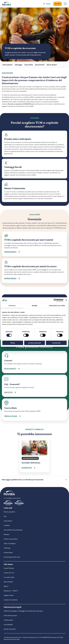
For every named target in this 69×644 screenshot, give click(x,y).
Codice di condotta (11, 600)
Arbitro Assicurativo (11, 539)
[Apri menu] (65, 4)
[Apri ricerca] (47, 4)
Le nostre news (9, 577)
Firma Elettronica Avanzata (13, 530)
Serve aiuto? (52, 65)
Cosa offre (29, 65)
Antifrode (7, 548)
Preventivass (8, 553)
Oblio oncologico (10, 543)
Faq (5, 516)
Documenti (40, 65)
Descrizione (8, 65)
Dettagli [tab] (34, 306)
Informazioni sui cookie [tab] (57, 306)
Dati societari (8, 582)
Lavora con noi (9, 573)
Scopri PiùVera (9, 568)
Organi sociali (9, 595)
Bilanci (6, 586)
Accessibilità (8, 625)
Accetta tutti (56, 343)
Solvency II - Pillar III (11, 591)
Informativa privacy (10, 615)
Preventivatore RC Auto (12, 557)
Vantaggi (18, 65)
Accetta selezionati (34, 343)
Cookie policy (9, 620)
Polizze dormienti (10, 629)
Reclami (7, 534)
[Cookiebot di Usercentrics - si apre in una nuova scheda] (55, 300)
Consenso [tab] (12, 306)
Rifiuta (13, 343)
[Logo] (7, 4)
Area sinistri (8, 521)
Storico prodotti (9, 512)
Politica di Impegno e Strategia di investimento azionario (23, 611)
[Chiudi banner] (66, 300)
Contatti (7, 525)
